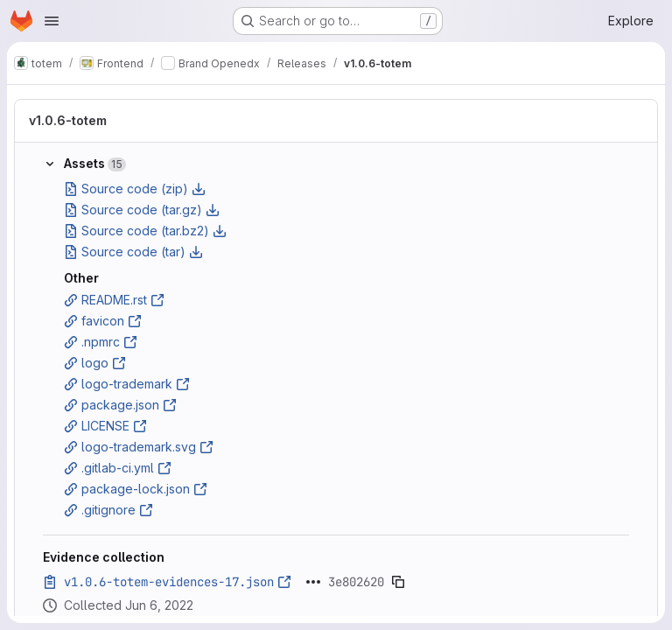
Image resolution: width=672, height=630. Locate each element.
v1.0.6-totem (68, 120)
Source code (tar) (133, 252)
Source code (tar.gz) (142, 210)
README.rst (114, 300)
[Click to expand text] (313, 582)
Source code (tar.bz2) (145, 231)
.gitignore (108, 510)
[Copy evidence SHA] (398, 582)
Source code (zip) (135, 189)
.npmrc (101, 342)
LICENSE (105, 426)
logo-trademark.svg (139, 447)
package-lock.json (136, 489)
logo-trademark (127, 384)
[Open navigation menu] (52, 21)
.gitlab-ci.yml (118, 468)
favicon (103, 321)
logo (95, 363)
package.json (120, 405)
